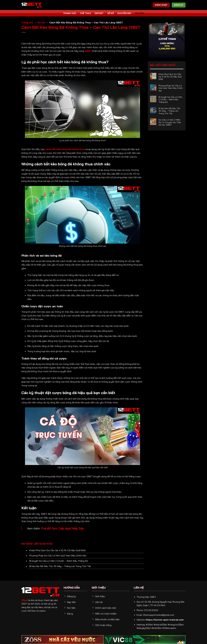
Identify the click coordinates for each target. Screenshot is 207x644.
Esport (99, 13)
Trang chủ (27, 22)
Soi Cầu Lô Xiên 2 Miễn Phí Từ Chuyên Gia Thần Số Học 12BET (170, 122)
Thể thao (85, 13)
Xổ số (111, 13)
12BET (88, 51)
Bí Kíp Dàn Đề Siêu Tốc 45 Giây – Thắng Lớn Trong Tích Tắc (60, 566)
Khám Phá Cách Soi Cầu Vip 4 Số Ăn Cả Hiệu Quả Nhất (58, 550)
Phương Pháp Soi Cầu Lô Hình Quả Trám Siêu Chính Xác (58, 556)
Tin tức (139, 13)
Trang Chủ (70, 13)
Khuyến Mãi (124, 13)
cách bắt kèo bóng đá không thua (65, 149)
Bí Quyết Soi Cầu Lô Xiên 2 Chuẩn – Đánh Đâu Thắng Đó (59, 561)
